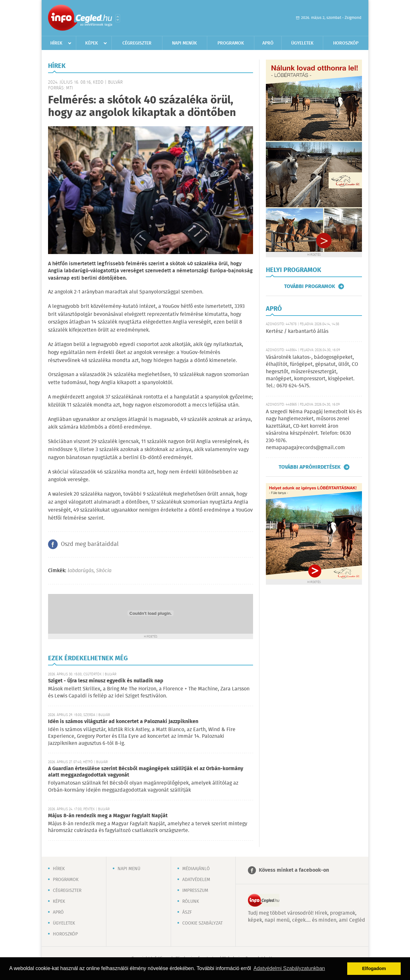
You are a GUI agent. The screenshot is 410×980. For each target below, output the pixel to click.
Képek (92, 43)
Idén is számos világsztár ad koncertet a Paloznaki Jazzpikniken (123, 722)
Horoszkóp (346, 43)
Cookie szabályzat (202, 923)
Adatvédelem (196, 880)
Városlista (118, 18)
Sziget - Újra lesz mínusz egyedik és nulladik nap (106, 681)
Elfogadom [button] (374, 968)
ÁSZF (187, 912)
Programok (231, 43)
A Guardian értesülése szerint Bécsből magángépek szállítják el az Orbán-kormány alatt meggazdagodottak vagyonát (146, 772)
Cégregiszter (137, 43)
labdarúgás (81, 571)
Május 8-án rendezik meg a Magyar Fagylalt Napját (108, 816)
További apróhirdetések (310, 467)
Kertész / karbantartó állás (297, 331)
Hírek (56, 43)
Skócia (104, 571)
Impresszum (195, 891)
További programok (310, 286)
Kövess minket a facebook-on (294, 870)
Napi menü (129, 869)
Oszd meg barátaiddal (90, 544)
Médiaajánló (196, 869)
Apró (268, 43)
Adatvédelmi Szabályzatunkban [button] (289, 968)
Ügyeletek (302, 43)
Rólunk (191, 902)
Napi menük (184, 43)
